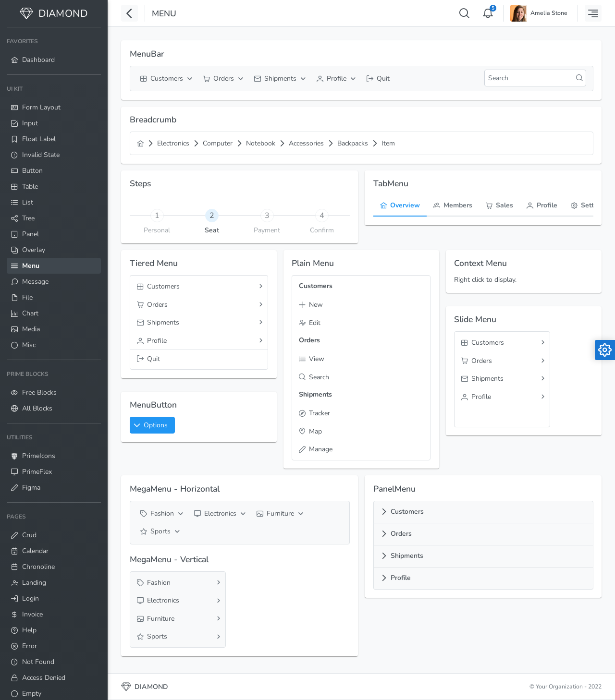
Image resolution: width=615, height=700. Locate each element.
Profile (401, 578)
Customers (407, 512)
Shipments (407, 556)
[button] (152, 425)
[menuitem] (54, 51)
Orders (401, 534)
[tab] (212, 215)
